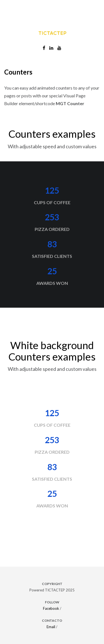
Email (51, 627)
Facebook (51, 608)
